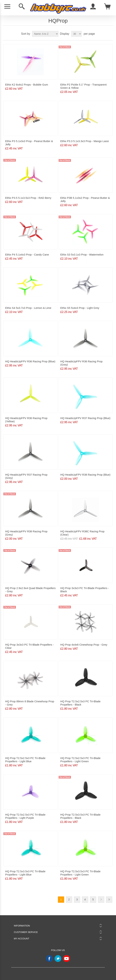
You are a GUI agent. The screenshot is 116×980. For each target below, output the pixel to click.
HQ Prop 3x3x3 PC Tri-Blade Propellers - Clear (29, 646)
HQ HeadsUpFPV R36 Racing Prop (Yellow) (26, 420)
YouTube (66, 959)
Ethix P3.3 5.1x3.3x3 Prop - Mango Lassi (85, 141)
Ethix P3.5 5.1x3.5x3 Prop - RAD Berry (28, 198)
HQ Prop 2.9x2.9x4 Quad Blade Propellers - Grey (30, 590)
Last (109, 900)
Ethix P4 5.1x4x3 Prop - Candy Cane (27, 255)
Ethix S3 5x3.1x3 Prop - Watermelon (82, 255)
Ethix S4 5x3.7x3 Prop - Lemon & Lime (28, 308)
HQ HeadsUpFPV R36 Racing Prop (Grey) (82, 363)
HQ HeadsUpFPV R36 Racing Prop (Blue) (30, 361)
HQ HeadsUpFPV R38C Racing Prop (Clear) (83, 533)
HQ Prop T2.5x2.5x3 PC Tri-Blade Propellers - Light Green (81, 760)
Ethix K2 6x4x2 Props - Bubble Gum (27, 85)
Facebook (49, 959)
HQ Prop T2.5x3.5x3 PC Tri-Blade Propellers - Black (81, 816)
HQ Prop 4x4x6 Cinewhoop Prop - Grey (84, 645)
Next (101, 900)
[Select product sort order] (45, 34)
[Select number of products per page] (76, 34)
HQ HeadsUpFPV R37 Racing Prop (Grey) (26, 476)
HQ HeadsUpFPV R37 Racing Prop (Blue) (85, 418)
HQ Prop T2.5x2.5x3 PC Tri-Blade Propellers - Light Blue (25, 760)
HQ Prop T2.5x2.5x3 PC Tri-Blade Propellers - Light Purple (25, 816)
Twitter (58, 959)
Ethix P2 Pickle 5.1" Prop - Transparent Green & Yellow (84, 86)
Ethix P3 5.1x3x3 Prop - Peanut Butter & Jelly (29, 143)
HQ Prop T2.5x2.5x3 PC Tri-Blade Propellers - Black (81, 703)
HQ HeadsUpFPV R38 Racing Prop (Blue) (85, 475)
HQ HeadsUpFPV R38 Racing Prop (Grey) (26, 533)
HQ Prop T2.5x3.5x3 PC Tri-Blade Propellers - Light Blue (25, 873)
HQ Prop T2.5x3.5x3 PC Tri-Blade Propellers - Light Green (81, 873)
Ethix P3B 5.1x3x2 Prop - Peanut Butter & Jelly (85, 199)
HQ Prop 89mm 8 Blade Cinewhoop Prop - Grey (30, 703)
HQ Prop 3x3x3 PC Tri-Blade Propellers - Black (85, 590)
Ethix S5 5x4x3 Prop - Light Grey (80, 308)
